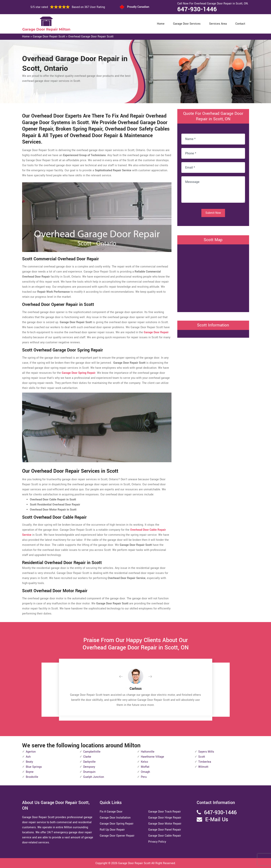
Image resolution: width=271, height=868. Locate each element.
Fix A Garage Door (111, 812)
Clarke (87, 757)
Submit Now (213, 213)
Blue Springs (34, 767)
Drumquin (89, 772)
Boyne (30, 772)
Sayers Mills (206, 752)
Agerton (31, 752)
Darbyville (89, 762)
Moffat (145, 767)
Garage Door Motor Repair (165, 824)
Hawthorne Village (152, 757)
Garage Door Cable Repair (165, 836)
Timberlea (205, 762)
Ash (28, 757)
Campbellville (92, 752)
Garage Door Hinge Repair (165, 818)
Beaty (29, 762)
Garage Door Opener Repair (117, 836)
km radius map (213, 277)
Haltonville (148, 752)
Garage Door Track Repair (165, 812)
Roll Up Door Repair (112, 830)
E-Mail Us (217, 820)
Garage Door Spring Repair (117, 824)
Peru (144, 777)
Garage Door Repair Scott (49, 37)
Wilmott (203, 767)
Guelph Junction (94, 777)
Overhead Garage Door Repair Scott (91, 37)
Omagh (145, 772)
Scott (202, 757)
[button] (124, 677)
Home (161, 24)
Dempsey (89, 767)
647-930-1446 (197, 9)
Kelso (144, 762)
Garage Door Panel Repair (165, 830)
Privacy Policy (157, 842)
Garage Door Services (187, 24)
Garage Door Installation (115, 818)
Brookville (32, 777)
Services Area (218, 24)
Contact (240, 24)
